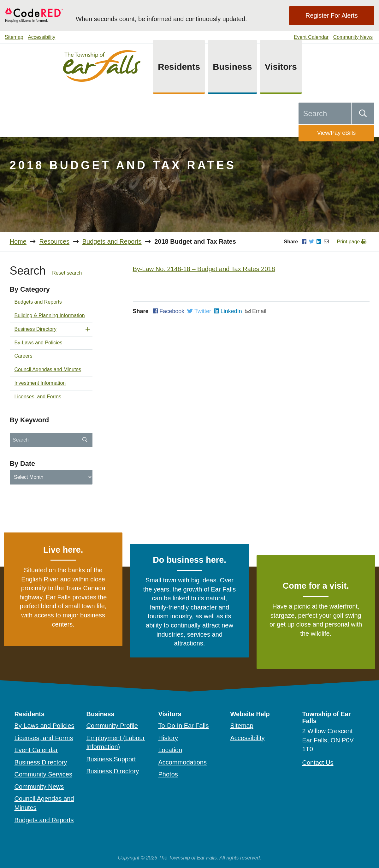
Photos (168, 774)
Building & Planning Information (50, 315)
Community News (353, 37)
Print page (352, 242)
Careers (24, 356)
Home (18, 241)
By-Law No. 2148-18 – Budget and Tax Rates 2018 (204, 269)
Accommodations (183, 762)
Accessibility (41, 37)
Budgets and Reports (112, 241)
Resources (54, 241)
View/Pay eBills (337, 133)
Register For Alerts (332, 15)
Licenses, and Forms (38, 397)
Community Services (43, 774)
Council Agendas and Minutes (48, 369)
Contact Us (318, 763)
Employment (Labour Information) (116, 743)
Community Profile (112, 726)
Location (170, 750)
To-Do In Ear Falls (184, 726)
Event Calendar (311, 37)
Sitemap (14, 37)
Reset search (67, 273)
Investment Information (40, 383)
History (168, 738)
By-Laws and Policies (38, 343)
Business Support (111, 759)
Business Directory (36, 329)
